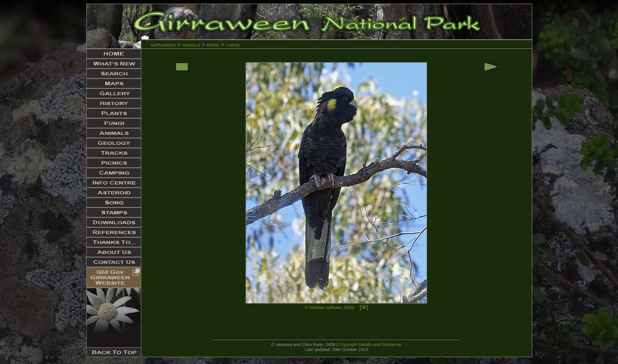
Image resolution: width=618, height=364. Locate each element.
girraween (163, 44)
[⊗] (364, 307)
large (233, 44)
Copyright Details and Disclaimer (370, 344)
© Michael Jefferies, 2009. (330, 307)
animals (191, 44)
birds (213, 44)
